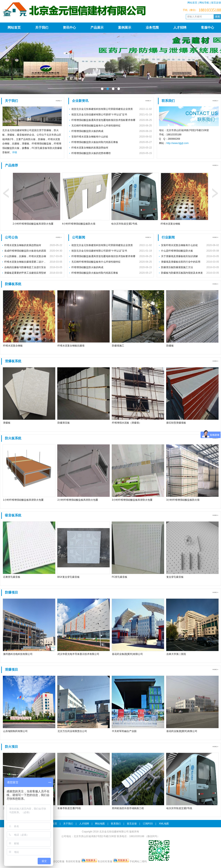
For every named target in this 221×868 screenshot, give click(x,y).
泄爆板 (7, 423)
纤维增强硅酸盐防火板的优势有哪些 (91, 153)
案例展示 (125, 28)
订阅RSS (148, 824)
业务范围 (152, 28)
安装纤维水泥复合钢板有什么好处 (90, 137)
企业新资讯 (80, 101)
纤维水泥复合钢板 (170, 224)
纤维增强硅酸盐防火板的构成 (87, 131)
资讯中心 (69, 28)
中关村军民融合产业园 (124, 731)
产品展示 (97, 28)
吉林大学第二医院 (176, 654)
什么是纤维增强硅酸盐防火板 (177, 251)
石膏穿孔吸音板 (12, 577)
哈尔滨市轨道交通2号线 (124, 224)
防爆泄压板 (64, 423)
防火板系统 (13, 438)
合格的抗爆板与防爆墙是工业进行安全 (25, 267)
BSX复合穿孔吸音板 (69, 577)
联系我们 (168, 101)
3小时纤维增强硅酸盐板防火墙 (183, 500)
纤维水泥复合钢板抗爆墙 (71, 346)
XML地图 (164, 824)
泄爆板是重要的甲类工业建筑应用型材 (25, 273)
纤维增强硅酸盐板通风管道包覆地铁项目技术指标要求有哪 (103, 120)
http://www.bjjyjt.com (178, 143)
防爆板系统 (13, 284)
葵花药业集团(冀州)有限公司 (127, 654)
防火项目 (11, 747)
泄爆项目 (11, 670)
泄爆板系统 (13, 361)
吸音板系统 (13, 515)
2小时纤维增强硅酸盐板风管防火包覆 (33, 224)
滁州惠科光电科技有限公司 (18, 654)
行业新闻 (168, 237)
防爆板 (170, 346)
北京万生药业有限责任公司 (72, 731)
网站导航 (204, 3)
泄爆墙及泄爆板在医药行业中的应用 (181, 262)
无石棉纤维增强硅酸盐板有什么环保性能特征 (96, 126)
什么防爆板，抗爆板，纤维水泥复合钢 (25, 256)
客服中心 (207, 28)
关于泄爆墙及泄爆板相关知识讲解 (179, 256)
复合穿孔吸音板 (175, 577)
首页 (55, 824)
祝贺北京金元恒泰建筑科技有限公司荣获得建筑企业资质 (102, 109)
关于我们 (42, 28)
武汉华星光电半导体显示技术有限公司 (78, 654)
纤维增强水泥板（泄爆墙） (127, 423)
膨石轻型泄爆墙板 (176, 423)
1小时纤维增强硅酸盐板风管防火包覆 (23, 500)
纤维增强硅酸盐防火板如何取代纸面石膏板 (95, 142)
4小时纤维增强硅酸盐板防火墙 (79, 224)
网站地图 (100, 824)
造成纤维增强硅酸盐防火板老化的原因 (25, 251)
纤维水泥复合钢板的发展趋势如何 (90, 148)
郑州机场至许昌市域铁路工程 (128, 808)
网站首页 (192, 3)
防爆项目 (11, 592)
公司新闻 (79, 237)
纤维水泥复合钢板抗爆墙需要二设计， (25, 262)
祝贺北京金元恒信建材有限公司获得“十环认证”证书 (99, 115)
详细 (15, 152)
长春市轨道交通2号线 (69, 808)
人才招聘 (180, 28)
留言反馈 (216, 3)
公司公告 (11, 237)
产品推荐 (11, 165)
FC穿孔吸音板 (120, 577)
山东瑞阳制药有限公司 (15, 731)
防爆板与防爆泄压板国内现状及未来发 (182, 273)
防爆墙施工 (118, 346)
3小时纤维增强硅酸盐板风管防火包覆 (132, 500)
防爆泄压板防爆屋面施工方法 (177, 267)
